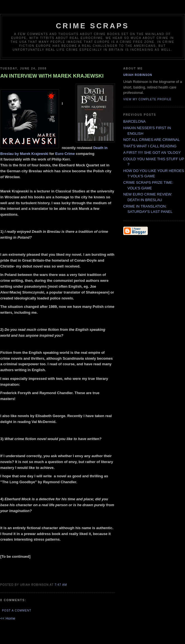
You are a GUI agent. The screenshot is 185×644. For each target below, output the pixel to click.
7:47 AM (61, 585)
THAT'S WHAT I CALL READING (150, 146)
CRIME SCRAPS (92, 26)
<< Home (8, 618)
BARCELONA (134, 121)
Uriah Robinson (138, 75)
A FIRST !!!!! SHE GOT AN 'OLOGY (152, 153)
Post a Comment (17, 611)
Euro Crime (65, 154)
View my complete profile (147, 99)
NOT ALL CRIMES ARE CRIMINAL (151, 140)
